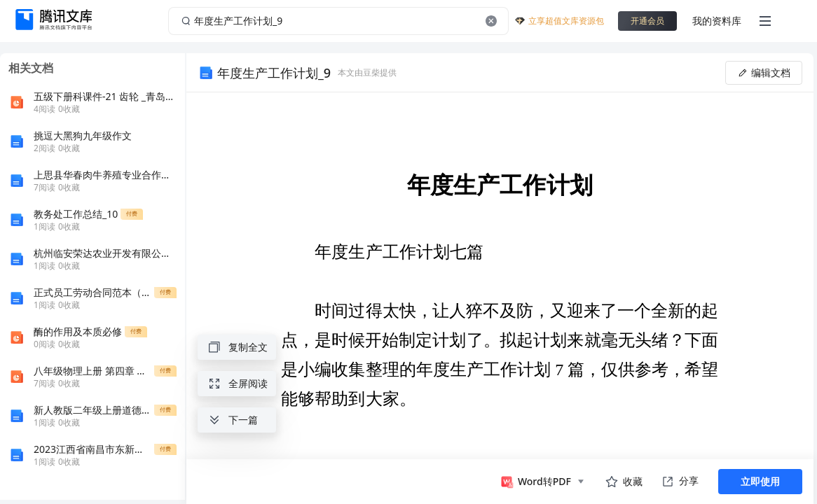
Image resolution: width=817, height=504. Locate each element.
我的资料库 (717, 21)
